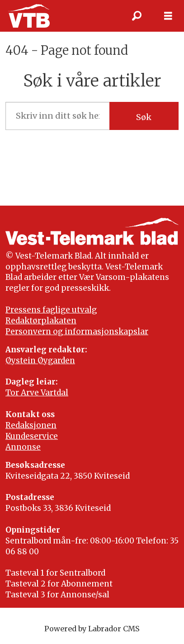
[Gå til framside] (29, 16)
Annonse (23, 447)
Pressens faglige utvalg (51, 310)
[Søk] (137, 16)
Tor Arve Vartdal (37, 393)
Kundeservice (32, 436)
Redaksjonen (31, 425)
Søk (144, 117)
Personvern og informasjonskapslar (77, 332)
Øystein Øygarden (40, 360)
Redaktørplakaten (41, 321)
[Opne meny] (168, 16)
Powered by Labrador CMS (92, 629)
